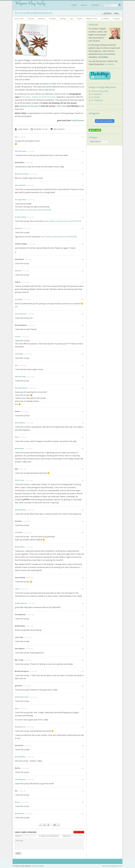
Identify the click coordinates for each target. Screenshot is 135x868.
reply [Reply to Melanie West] (83, 547)
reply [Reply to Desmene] (83, 521)
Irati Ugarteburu (21, 200)
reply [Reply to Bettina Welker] (83, 757)
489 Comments (58, 129)
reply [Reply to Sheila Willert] (83, 163)
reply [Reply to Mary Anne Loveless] (83, 174)
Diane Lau (18, 228)
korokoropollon (20, 217)
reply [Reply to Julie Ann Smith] (83, 185)
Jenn (16, 365)
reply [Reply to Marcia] (83, 802)
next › (117, 13)
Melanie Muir (19, 448)
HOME (74, 5)
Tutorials (31, 19)
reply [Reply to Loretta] (83, 337)
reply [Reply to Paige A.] (83, 282)
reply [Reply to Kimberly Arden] (83, 510)
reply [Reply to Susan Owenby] (83, 578)
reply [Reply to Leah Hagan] (83, 354)
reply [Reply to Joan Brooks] (83, 745)
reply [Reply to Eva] (83, 137)
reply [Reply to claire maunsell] (83, 314)
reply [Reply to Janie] (83, 708)
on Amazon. (110, 64)
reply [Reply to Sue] (83, 791)
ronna (17, 589)
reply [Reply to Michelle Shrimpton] (83, 671)
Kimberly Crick (20, 727)
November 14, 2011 (39, 129)
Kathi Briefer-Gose (22, 697)
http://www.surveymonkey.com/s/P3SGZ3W (33, 210)
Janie (17, 708)
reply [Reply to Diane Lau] (83, 228)
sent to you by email (100, 91)
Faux (71, 19)
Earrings (63, 19)
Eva (16, 137)
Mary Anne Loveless (22, 174)
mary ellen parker (21, 388)
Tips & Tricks (19, 19)
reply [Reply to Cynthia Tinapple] (83, 244)
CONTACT (95, 5)
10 (54, 825)
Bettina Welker (20, 757)
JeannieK (18, 271)
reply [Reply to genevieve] (83, 686)
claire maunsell (20, 314)
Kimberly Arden (20, 510)
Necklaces (42, 19)
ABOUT (84, 5)
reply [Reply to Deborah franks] (83, 377)
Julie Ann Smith (20, 185)
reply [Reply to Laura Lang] (83, 637)
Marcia (17, 802)
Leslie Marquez (20, 779)
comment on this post (29, 106)
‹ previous (107, 13)
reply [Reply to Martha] (83, 768)
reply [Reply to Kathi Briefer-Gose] (83, 697)
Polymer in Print (91, 19)
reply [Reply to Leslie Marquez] (83, 779)
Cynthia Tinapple (37, 866)
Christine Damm (21, 151)
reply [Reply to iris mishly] (83, 299)
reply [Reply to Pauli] (83, 437)
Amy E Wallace (20, 423)
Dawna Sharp (19, 813)
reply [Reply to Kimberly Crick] (83, 727)
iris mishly (19, 299)
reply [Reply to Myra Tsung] (83, 660)
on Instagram (97, 100)
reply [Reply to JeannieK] (83, 271)
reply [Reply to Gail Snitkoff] (83, 259)
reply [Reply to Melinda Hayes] (83, 626)
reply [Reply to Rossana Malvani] (83, 325)
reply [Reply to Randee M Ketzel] (83, 603)
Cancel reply (79, 832)
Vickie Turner (20, 480)
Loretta (18, 337)
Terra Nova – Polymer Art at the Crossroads (38, 97)
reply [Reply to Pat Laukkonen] (83, 615)
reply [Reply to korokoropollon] (83, 217)
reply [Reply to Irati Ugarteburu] (83, 200)
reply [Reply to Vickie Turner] (83, 480)
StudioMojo (103, 57)
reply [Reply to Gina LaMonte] (83, 649)
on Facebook (97, 94)
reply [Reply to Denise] (83, 411)
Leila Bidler (19, 532)
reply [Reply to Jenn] (83, 365)
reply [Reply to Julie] (83, 469)
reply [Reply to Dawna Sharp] (83, 813)
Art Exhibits (105, 19)
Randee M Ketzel (21, 603)
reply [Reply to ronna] (83, 589)
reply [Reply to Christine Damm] (83, 151)
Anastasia (32, 832)
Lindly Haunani (78, 120)
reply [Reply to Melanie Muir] (83, 448)
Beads (79, 19)
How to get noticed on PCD (112, 866)
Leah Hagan (19, 354)
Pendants (53, 19)
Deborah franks (20, 377)
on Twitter (96, 97)
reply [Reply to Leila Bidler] (83, 532)
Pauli (17, 437)
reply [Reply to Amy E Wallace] (83, 423)
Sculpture (116, 19)
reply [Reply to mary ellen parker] (83, 388)
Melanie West (20, 547)
